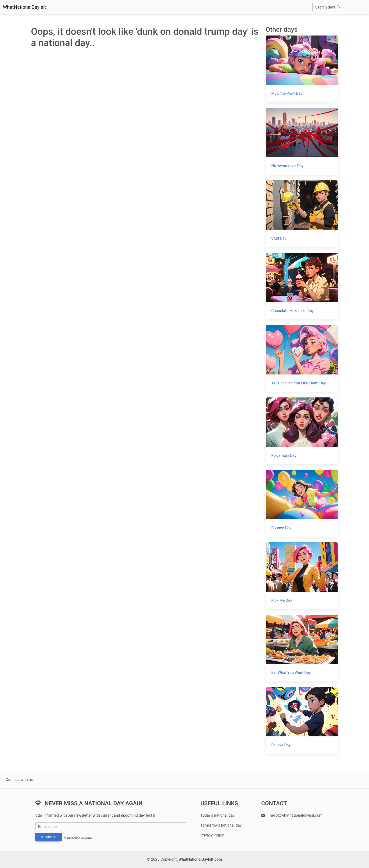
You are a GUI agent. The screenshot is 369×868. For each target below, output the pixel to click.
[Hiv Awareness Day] (302, 141)
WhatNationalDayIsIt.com (200, 859)
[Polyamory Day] (302, 431)
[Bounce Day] (302, 503)
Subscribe (48, 837)
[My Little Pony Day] (302, 69)
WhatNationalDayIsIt (24, 7)
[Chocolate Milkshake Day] (302, 286)
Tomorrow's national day (221, 825)
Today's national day (217, 815)
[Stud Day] (302, 214)
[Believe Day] (302, 721)
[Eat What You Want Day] (302, 648)
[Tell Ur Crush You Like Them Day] (302, 358)
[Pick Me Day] (302, 576)
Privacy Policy (212, 835)
